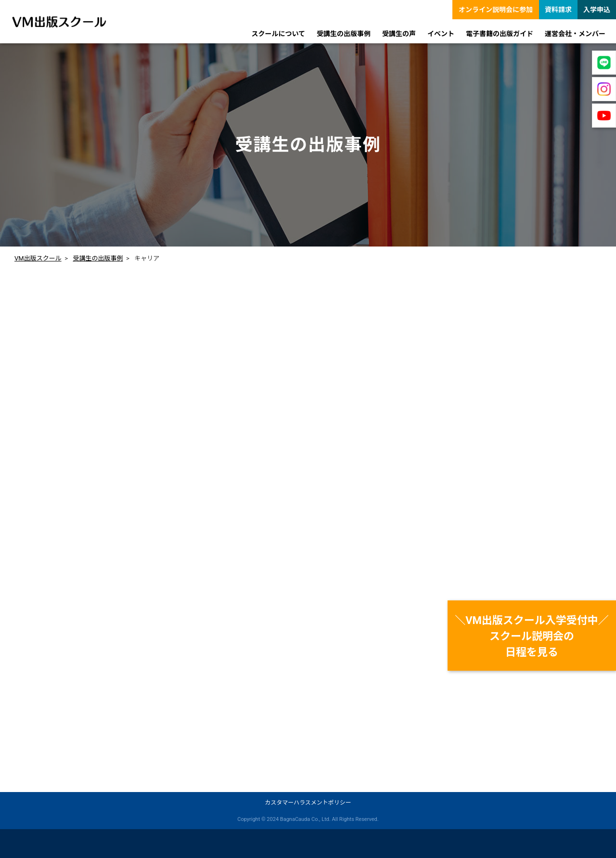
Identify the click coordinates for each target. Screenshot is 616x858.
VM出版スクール (38, 258)
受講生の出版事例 (98, 258)
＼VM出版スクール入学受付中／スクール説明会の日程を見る (532, 636)
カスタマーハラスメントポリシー (308, 803)
